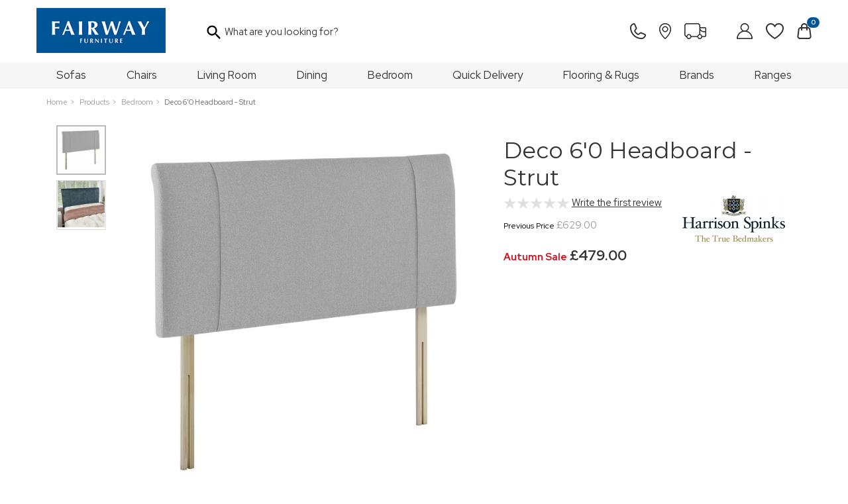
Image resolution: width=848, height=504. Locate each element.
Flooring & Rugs (601, 75)
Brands (697, 75)
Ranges (773, 75)
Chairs (142, 75)
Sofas (71, 75)
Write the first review (617, 203)
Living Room (227, 75)
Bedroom (390, 75)
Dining (312, 75)
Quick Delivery (488, 75)
